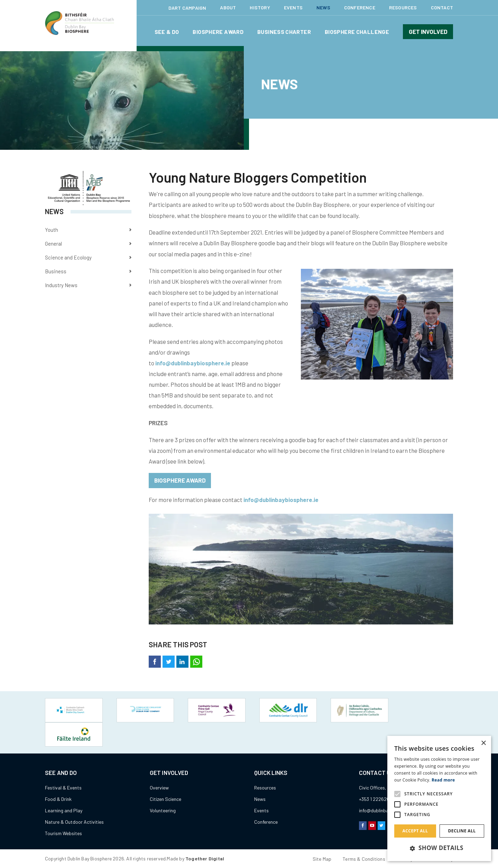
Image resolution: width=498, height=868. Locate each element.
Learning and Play (64, 786)
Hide (351, 856)
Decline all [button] (462, 831)
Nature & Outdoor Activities (74, 797)
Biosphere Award (218, 32)
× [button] (483, 743)
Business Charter (284, 32)
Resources (403, 7)
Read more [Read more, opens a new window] (443, 780)
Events (293, 7)
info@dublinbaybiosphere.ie (193, 363)
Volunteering (163, 786)
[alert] (439, 798)
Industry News (61, 285)
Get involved (428, 31)
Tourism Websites (63, 809)
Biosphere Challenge (357, 32)
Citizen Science (165, 774)
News (323, 7)
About (228, 7)
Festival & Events (63, 763)
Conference (360, 7)
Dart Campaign (187, 8)
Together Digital (205, 834)
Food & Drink (58, 774)
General (53, 244)
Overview (159, 763)
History (260, 7)
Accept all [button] (415, 831)
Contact (442, 7)
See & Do (167, 32)
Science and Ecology (68, 257)
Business (56, 271)
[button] (439, 848)
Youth (52, 230)
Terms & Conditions (364, 834)
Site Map (322, 834)
